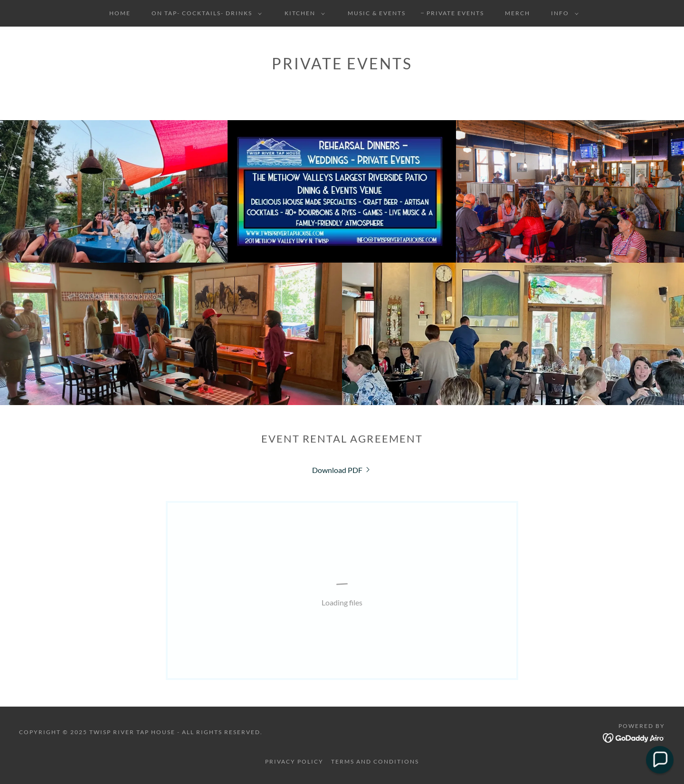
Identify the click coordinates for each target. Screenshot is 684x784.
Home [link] (120, 13)
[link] (342, 470)
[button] (205, 13)
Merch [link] (518, 13)
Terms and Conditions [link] (375, 761)
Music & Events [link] (377, 13)
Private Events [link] (455, 13)
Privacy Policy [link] (294, 761)
